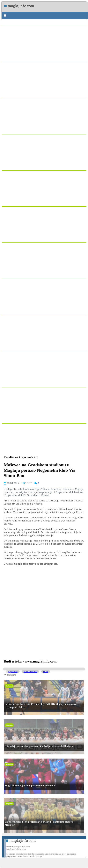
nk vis (46, 671)
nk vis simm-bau (30, 671)
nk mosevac (13, 671)
